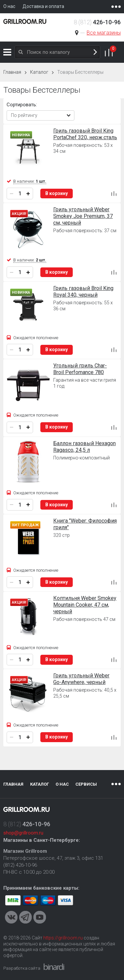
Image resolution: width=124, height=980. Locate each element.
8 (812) (97, 22)
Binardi (54, 967)
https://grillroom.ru (63, 938)
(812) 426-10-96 (20, 865)
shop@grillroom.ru (23, 833)
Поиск (95, 52)
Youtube (40, 917)
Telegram (25, 917)
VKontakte (11, 917)
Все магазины (104, 33)
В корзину (57, 193)
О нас (62, 784)
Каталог (7, 52)
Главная (12, 72)
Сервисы (86, 784)
